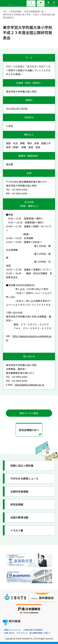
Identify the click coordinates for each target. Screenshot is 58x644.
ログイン (48, 4)
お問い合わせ (9, 633)
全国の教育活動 (19, 517)
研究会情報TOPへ (29, 430)
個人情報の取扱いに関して (40, 633)
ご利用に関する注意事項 (33, 630)
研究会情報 (16, 11)
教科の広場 (41, 4)
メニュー (54, 4)
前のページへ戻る (29, 413)
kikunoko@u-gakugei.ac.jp (30, 385)
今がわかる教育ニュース (24, 478)
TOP (5, 11)
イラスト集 (17, 530)
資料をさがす (31, 4)
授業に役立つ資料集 (22, 465)
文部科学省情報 (19, 491)
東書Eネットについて (12, 630)
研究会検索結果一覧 (34, 11)
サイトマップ (22, 633)
